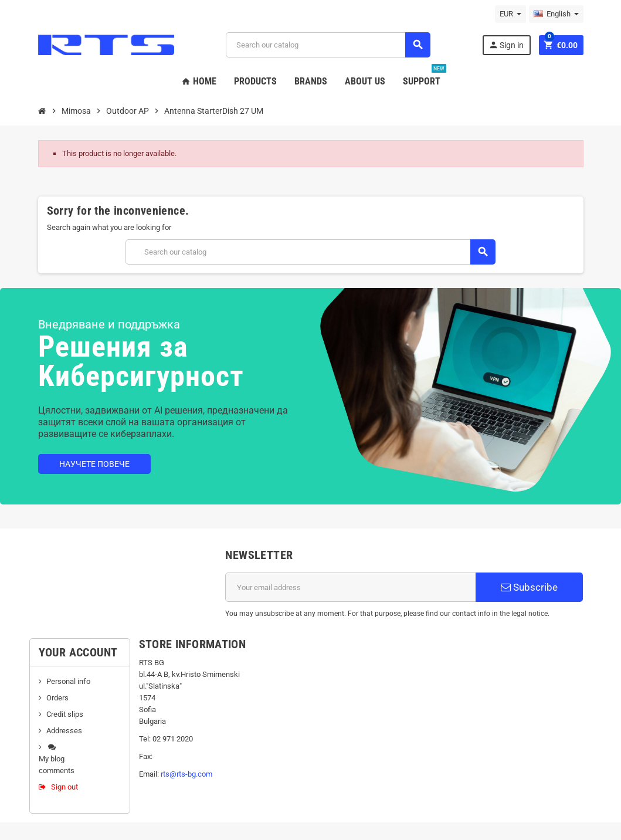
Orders (57, 698)
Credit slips (65, 714)
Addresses (64, 731)
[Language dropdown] (556, 14)
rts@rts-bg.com (186, 774)
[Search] (328, 45)
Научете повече (94, 464)
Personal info (68, 681)
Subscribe (529, 587)
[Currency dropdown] (510, 14)
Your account (78, 652)
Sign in (506, 45)
